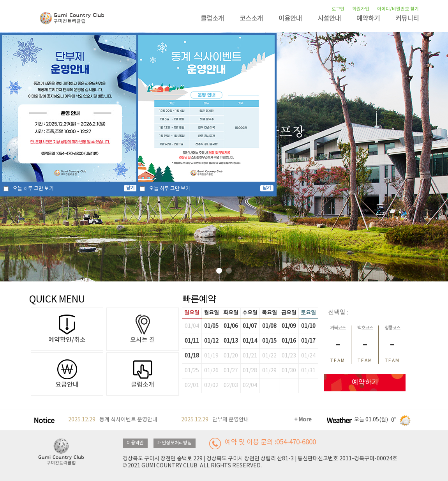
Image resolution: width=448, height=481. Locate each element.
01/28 (250, 371)
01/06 (231, 326)
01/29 (269, 371)
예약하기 (368, 19)
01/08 (269, 326)
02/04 (250, 386)
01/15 (269, 341)
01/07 (250, 326)
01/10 (308, 326)
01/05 (211, 326)
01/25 (192, 371)
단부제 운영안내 (215, 420)
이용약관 (135, 443)
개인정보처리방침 (175, 443)
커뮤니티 (407, 19)
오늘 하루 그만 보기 (33, 189)
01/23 (289, 356)
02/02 (211, 386)
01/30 (289, 371)
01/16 (289, 341)
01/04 (192, 326)
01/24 (308, 356)
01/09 (289, 326)
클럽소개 (212, 19)
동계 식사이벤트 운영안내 (113, 420)
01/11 (192, 341)
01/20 (231, 356)
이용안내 (290, 19)
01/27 (231, 371)
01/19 (211, 356)
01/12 (211, 341)
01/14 (250, 341)
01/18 (192, 356)
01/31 (308, 371)
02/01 (192, 386)
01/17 (308, 341)
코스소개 (251, 19)
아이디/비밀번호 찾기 (398, 9)
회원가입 (361, 9)
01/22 (269, 356)
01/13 (231, 341)
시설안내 (329, 19)
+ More (303, 420)
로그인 (338, 9)
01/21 (250, 356)
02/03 (231, 386)
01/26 (211, 371)
